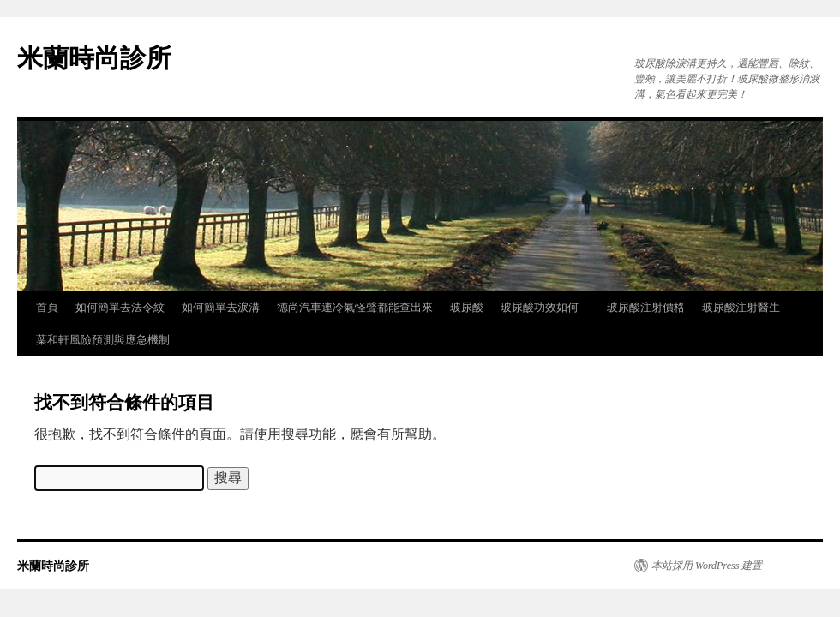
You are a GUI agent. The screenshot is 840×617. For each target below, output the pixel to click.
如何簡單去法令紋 (120, 307)
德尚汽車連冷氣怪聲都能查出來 (355, 307)
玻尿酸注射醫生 (741, 307)
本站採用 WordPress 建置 (707, 566)
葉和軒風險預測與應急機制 (103, 340)
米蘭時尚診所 (94, 58)
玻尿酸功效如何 (545, 307)
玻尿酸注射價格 (646, 307)
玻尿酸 (467, 307)
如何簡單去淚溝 (221, 307)
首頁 (47, 307)
